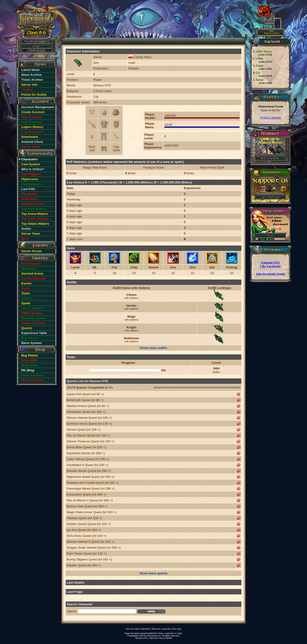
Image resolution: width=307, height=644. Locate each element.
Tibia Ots (156, 629)
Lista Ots (166, 629)
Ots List (130, 629)
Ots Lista (177, 629)
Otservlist (145, 629)
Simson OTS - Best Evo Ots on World (153, 638)
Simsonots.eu (154, 636)
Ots (137, 629)
